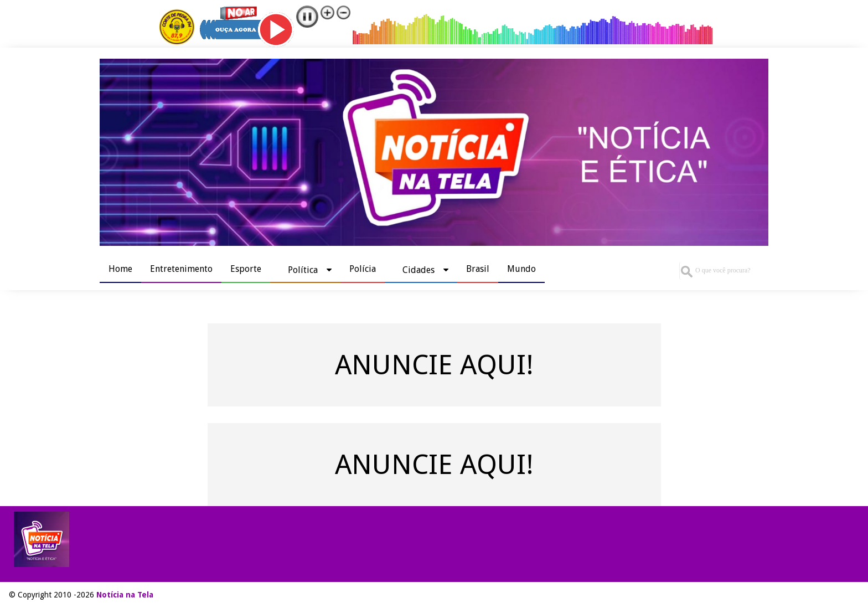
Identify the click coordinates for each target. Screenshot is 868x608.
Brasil (478, 269)
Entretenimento (181, 269)
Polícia (363, 269)
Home (120, 269)
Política (303, 270)
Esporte (246, 269)
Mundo (521, 269)
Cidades (418, 270)
